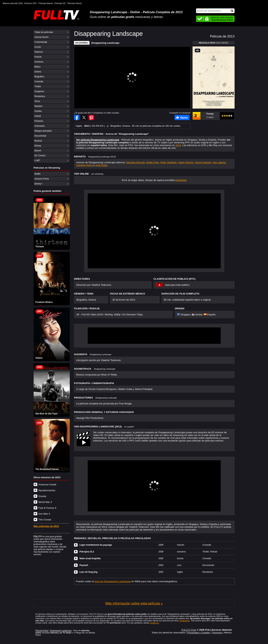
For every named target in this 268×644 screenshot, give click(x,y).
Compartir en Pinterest (91, 117)
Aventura (39, 62)
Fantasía (39, 121)
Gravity (42, 496)
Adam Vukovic (186, 162)
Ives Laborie (219, 162)
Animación (40, 126)
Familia (38, 111)
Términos (217, 633)
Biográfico (39, 77)
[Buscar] (215, 11)
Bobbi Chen (153, 162)
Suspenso (39, 91)
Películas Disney (75, 3)
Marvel (38, 151)
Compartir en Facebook (77, 117)
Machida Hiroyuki (136, 162)
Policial (38, 57)
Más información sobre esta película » (134, 603)
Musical (38, 141)
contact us (154, 623)
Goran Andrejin (203, 162)
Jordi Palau (101, 165)
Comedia (39, 82)
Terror (37, 101)
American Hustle (47, 485)
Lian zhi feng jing (88, 572)
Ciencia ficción (42, 37)
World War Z (45, 502)
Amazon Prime (42, 179)
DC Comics (40, 156)
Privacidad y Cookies (199, 633)
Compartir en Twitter (84, 117)
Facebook (182, 117)
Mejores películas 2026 (13, 3)
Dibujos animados (43, 131)
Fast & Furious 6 (47, 508)
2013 (178, 145)
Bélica (38, 67)
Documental (40, 136)
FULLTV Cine (189, 630)
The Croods (45, 520)
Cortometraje (41, 42)
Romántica (40, 96)
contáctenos (184, 621)
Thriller (38, 86)
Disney (38, 146)
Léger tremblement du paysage (96, 545)
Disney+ (39, 184)
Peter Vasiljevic (169, 162)
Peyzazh (84, 565)
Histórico (39, 52)
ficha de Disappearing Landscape (113, 581)
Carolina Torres (84, 165)
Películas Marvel (46, 3)
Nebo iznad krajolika (90, 558)
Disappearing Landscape (105, 43)
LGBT (37, 160)
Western (39, 106)
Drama (38, 72)
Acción (38, 47)
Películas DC (60, 3)
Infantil (38, 116)
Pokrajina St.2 (87, 552)
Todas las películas (44, 32)
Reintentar (181, 180)
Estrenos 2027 (31, 3)
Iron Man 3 (44, 514)
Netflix (38, 174)
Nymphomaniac (47, 490)
